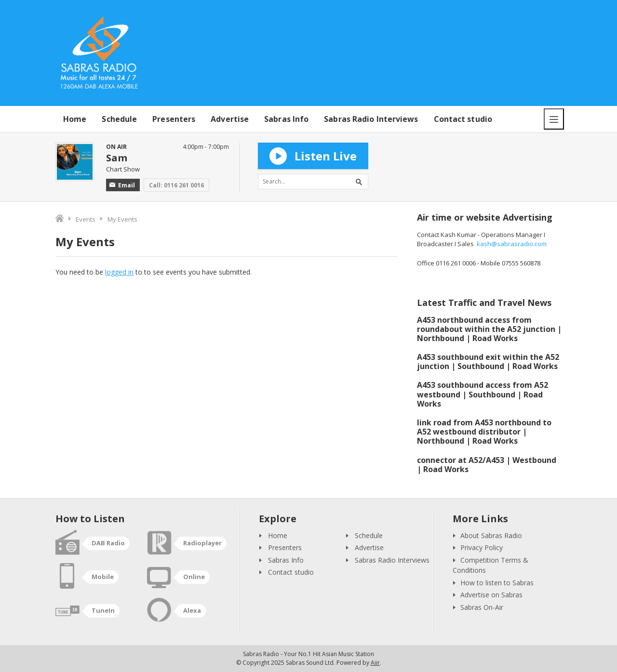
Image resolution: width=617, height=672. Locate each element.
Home (75, 119)
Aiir (375, 663)
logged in (119, 272)
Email (122, 185)
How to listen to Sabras (497, 583)
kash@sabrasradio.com (512, 244)
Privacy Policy (482, 547)
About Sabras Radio (491, 535)
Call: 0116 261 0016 (176, 185)
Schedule (119, 119)
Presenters (174, 119)
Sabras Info (286, 119)
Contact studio (463, 119)
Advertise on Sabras (491, 595)
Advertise (230, 119)
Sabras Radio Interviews (371, 119)
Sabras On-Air (482, 607)
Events (86, 219)
